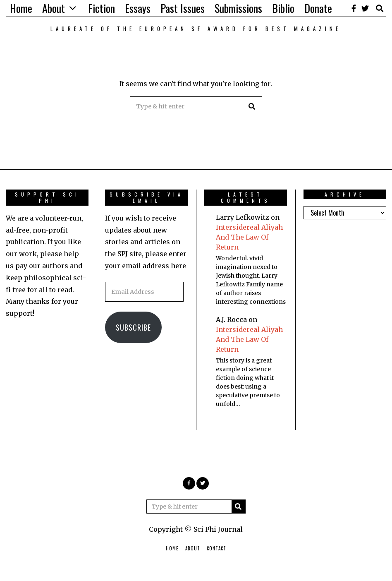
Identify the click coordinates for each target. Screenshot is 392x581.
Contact (216, 548)
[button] (252, 106)
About (54, 8)
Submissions (238, 8)
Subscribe (133, 327)
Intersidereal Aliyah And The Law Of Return (249, 237)
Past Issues (183, 8)
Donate (318, 8)
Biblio (283, 8)
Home (21, 8)
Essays (138, 8)
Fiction (102, 8)
